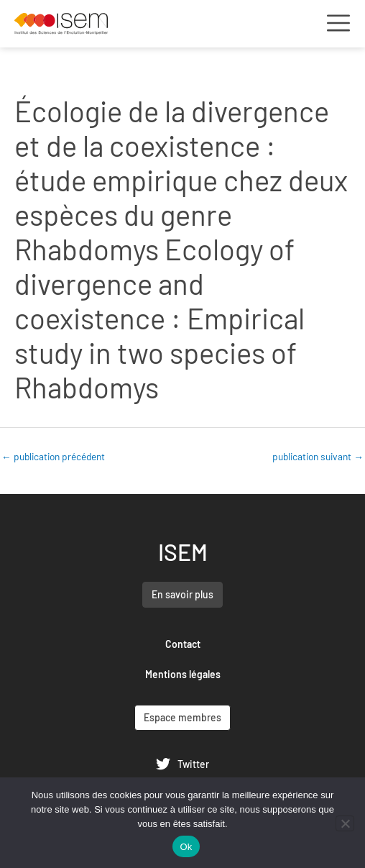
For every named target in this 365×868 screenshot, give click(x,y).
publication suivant (318, 456)
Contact (183, 644)
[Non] (345, 823)
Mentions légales (183, 674)
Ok (186, 847)
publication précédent (53, 456)
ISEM (183, 552)
